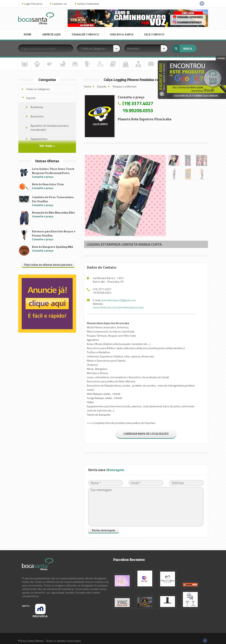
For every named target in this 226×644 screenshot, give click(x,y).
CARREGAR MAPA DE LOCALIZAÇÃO (146, 434)
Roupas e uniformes (125, 86)
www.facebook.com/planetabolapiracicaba (118, 307)
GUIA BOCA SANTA (122, 34)
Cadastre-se (60, 4)
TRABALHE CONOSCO (85, 34)
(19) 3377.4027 (138, 103)
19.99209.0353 (138, 110)
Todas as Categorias (38, 89)
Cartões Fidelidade (88, 4)
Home (88, 86)
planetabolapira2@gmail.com (119, 300)
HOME (28, 34)
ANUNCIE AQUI (51, 34)
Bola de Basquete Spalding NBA (53, 247)
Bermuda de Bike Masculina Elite (53, 212)
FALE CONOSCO (154, 34)
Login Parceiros (33, 4)
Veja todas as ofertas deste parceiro (48, 265)
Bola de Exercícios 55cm (48, 184)
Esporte (102, 86)
